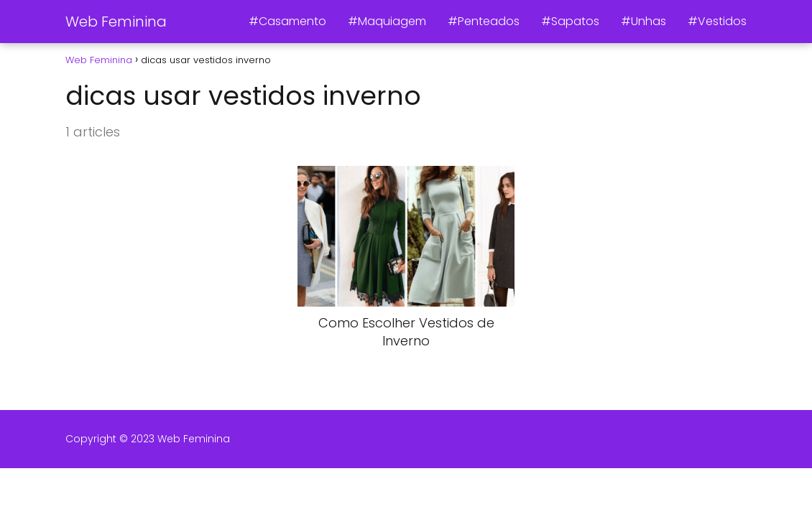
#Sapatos (570, 21)
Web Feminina (116, 22)
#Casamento (287, 21)
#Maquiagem (387, 21)
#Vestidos (717, 21)
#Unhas (643, 21)
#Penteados (484, 21)
